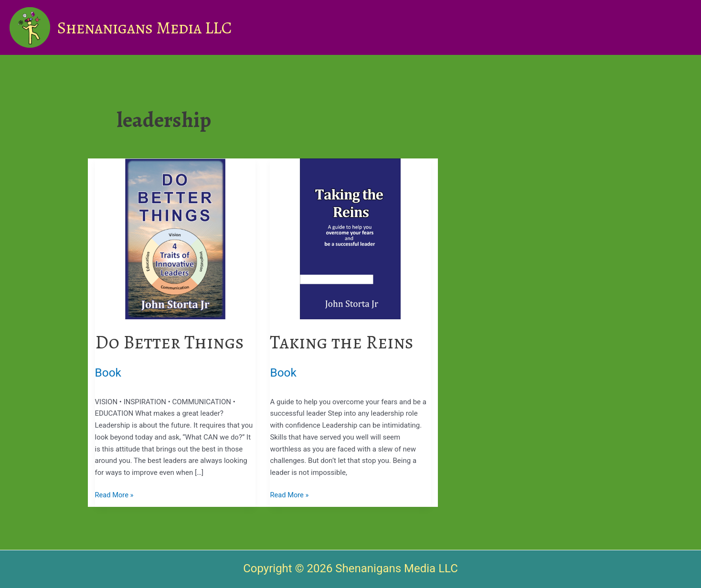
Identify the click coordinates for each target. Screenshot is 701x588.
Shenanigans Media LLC (145, 28)
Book (109, 373)
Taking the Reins (344, 342)
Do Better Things (172, 342)
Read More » (115, 495)
